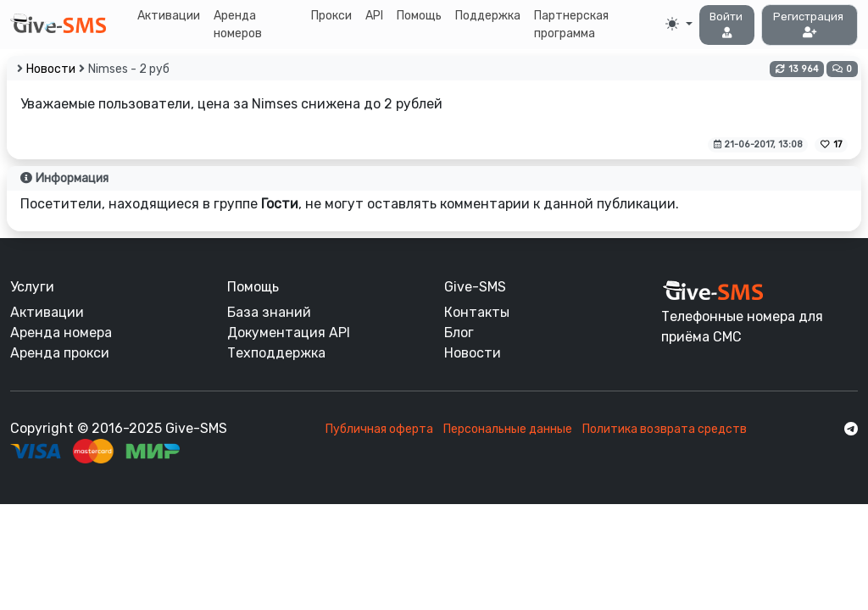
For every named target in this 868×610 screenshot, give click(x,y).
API (374, 16)
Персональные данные (508, 429)
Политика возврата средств (665, 429)
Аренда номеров (238, 25)
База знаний (269, 312)
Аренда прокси (60, 353)
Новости (51, 69)
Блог (459, 333)
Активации (169, 16)
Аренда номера (61, 333)
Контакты (477, 312)
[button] (727, 25)
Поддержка (488, 16)
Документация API (289, 333)
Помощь (419, 16)
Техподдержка (276, 353)
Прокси (331, 16)
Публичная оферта (379, 429)
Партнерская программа (571, 25)
